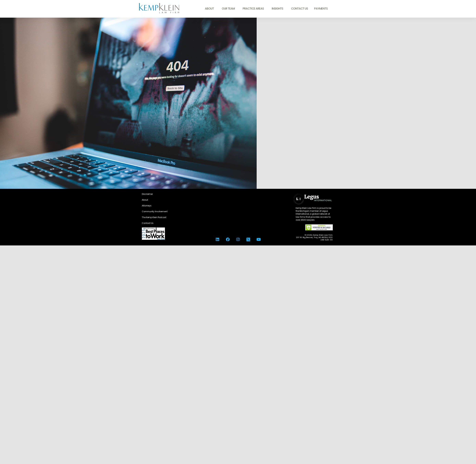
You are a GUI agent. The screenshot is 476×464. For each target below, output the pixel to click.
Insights (278, 9)
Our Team (229, 9)
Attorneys (147, 206)
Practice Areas (254, 9)
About (210, 9)
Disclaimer (147, 194)
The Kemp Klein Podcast (154, 217)
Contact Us (300, 9)
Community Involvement (155, 212)
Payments (321, 9)
